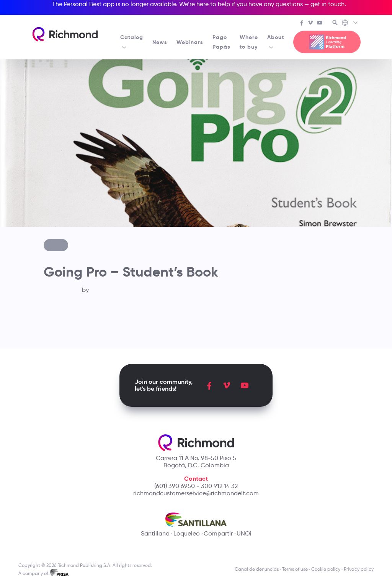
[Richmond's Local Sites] (350, 23)
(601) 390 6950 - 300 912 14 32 (196, 486)
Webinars (190, 42)
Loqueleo (187, 533)
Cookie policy (326, 569)
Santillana (155, 533)
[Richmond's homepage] (65, 34)
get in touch (327, 4)
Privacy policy (359, 569)
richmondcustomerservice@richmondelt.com (196, 493)
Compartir (218, 533)
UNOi (244, 533)
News (160, 42)
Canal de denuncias (257, 569)
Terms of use (295, 569)
